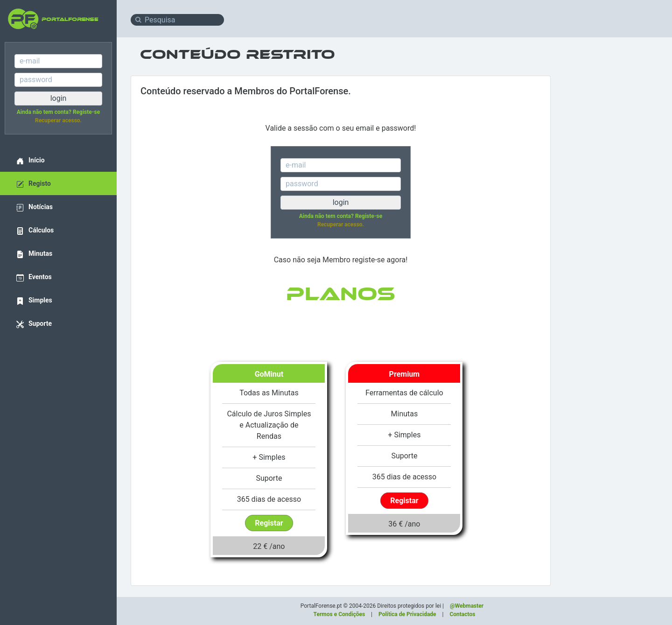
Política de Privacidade (407, 614)
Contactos (462, 614)
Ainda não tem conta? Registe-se (58, 112)
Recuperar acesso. (58, 120)
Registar (269, 523)
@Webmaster (467, 606)
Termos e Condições (339, 614)
